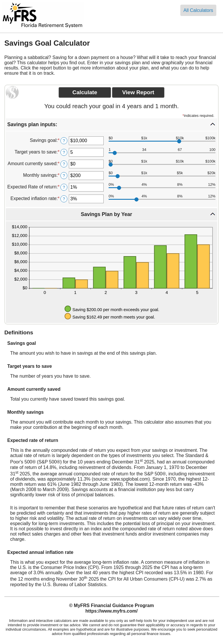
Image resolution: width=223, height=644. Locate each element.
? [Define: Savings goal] (64, 141)
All (198, 10)
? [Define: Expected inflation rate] (64, 199)
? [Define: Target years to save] (64, 152)
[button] (111, 125)
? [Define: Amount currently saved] (64, 164)
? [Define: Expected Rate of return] (64, 187)
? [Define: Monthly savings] (64, 176)
